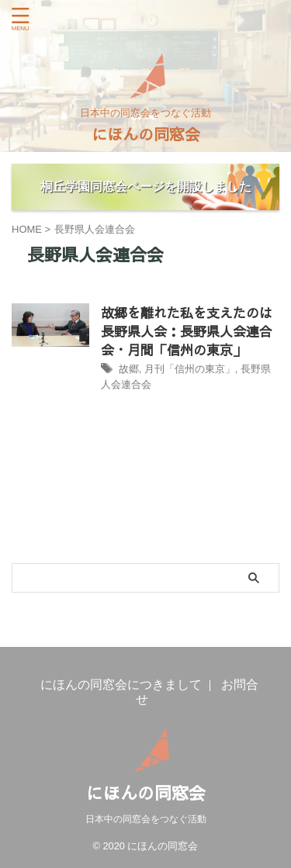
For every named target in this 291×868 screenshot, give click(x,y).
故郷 (129, 369)
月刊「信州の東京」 (190, 369)
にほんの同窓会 (146, 134)
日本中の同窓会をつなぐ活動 (146, 819)
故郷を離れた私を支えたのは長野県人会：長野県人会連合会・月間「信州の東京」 (187, 331)
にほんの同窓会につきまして (121, 685)
